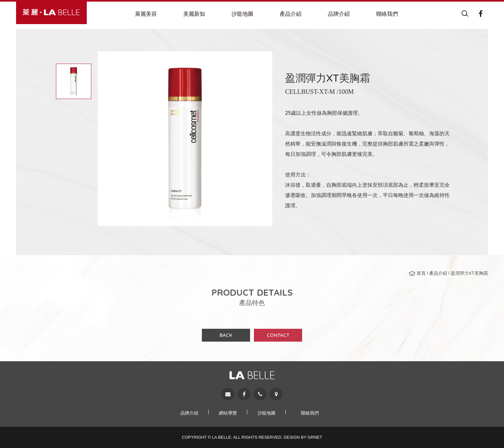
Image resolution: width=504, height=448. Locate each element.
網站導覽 (228, 413)
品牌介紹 (189, 413)
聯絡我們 (310, 413)
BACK (226, 338)
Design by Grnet (303, 437)
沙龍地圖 (266, 413)
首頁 (421, 276)
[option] (185, 139)
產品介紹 (438, 276)
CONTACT (278, 338)
